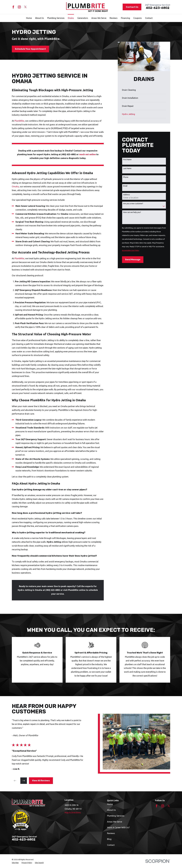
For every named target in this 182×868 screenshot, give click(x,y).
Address (127, 195)
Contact (111, 845)
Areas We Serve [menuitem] (99, 18)
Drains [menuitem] (71, 18)
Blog (109, 839)
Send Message (133, 260)
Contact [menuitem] (149, 18)
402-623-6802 (158, 8)
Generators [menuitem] (83, 18)
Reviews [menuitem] (114, 18)
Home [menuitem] (29, 18)
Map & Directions (73, 813)
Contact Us (132, 7)
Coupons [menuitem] (138, 18)
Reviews (111, 833)
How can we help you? (132, 212)
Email (125, 186)
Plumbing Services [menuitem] (56, 18)
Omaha (15, 187)
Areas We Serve (115, 822)
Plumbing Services (116, 816)
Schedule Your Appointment (30, 49)
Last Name (127, 168)
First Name (127, 160)
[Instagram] (19, 7)
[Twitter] (25, 7)
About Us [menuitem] (40, 18)
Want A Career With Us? (118, 827)
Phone (126, 177)
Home (110, 804)
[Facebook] (13, 7)
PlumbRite (19, 121)
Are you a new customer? (133, 204)
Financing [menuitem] (125, 18)
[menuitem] (144, 90)
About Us (111, 810)
